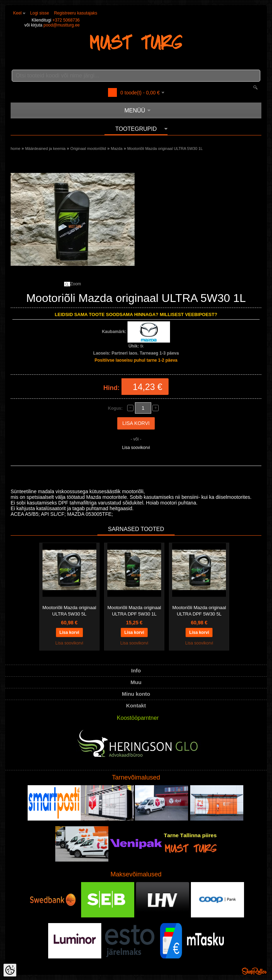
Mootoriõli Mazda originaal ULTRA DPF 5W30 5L (199, 611)
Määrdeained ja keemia (45, 148)
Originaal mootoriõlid (88, 148)
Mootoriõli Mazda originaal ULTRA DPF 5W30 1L (134, 611)
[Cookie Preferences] (10, 970)
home (16, 148)
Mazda (117, 148)
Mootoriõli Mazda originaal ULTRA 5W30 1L (165, 148)
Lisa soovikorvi (136, 448)
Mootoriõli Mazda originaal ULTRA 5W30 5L (69, 611)
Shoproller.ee (254, 971)
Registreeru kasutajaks (75, 13)
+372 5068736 (66, 20)
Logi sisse (39, 13)
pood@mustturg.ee (62, 25)
